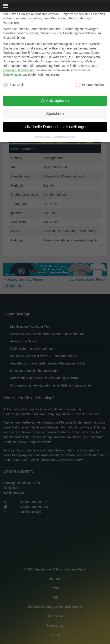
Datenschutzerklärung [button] (64, 137)
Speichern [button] (55, 114)
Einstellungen (13, 74)
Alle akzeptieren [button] (55, 101)
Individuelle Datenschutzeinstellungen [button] (55, 127)
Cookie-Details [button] (43, 137)
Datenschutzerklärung (18, 70)
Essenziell (13, 85)
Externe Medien (90, 85)
